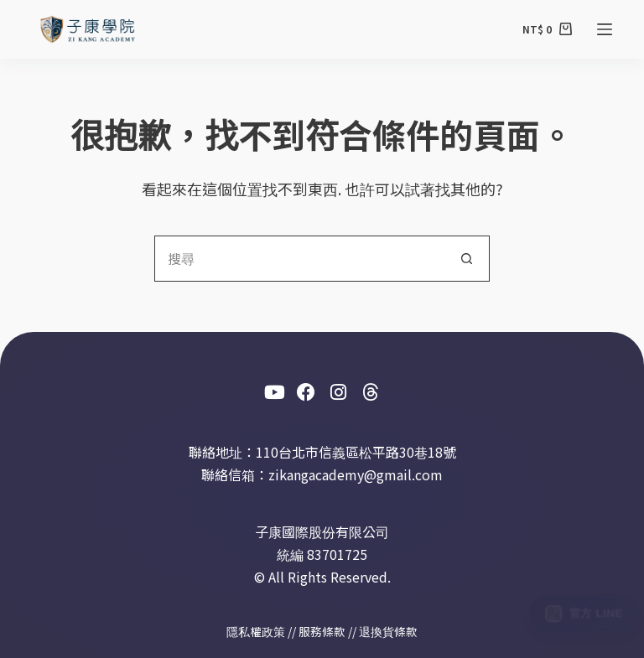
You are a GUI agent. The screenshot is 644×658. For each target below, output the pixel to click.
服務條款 (322, 631)
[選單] (605, 29)
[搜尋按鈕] (467, 259)
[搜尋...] (299, 259)
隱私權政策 (256, 631)
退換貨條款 (388, 631)
